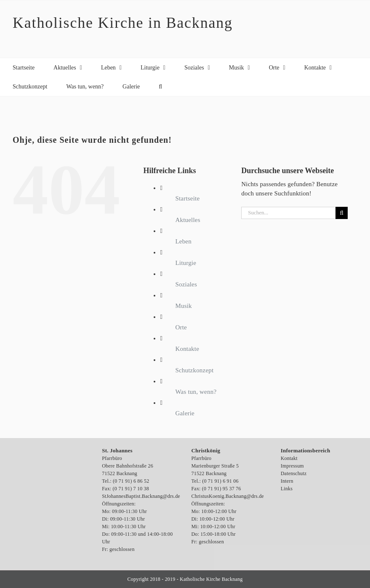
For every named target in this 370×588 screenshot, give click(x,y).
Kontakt (289, 458)
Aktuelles (188, 220)
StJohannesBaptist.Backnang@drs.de (141, 496)
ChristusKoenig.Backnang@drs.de (228, 496)
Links (287, 489)
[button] (160, 87)
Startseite (187, 198)
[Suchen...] (288, 213)
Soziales (186, 284)
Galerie (185, 413)
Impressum (292, 466)
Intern (287, 481)
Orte (181, 327)
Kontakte (187, 349)
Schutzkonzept (194, 370)
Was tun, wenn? (196, 392)
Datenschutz (294, 473)
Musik (183, 306)
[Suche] (342, 213)
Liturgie (186, 263)
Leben (183, 241)
